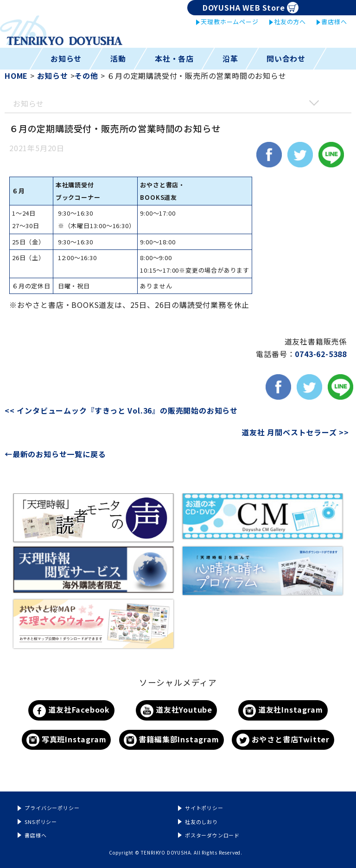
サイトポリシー (204, 808)
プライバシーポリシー (52, 808)
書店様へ (334, 22)
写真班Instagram (66, 740)
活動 (118, 58)
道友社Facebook (71, 711)
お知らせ (66, 58)
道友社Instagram (283, 711)
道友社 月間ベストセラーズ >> (295, 432)
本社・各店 (174, 58)
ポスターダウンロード (212, 835)
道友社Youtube (176, 711)
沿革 (230, 58)
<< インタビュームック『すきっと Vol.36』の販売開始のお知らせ (126, 410)
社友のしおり (201, 822)
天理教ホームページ (229, 22)
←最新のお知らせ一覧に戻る (55, 454)
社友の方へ (290, 22)
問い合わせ (286, 58)
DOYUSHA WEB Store (251, 8)
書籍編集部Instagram (172, 740)
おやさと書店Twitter (283, 740)
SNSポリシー (41, 822)
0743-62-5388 (321, 354)
